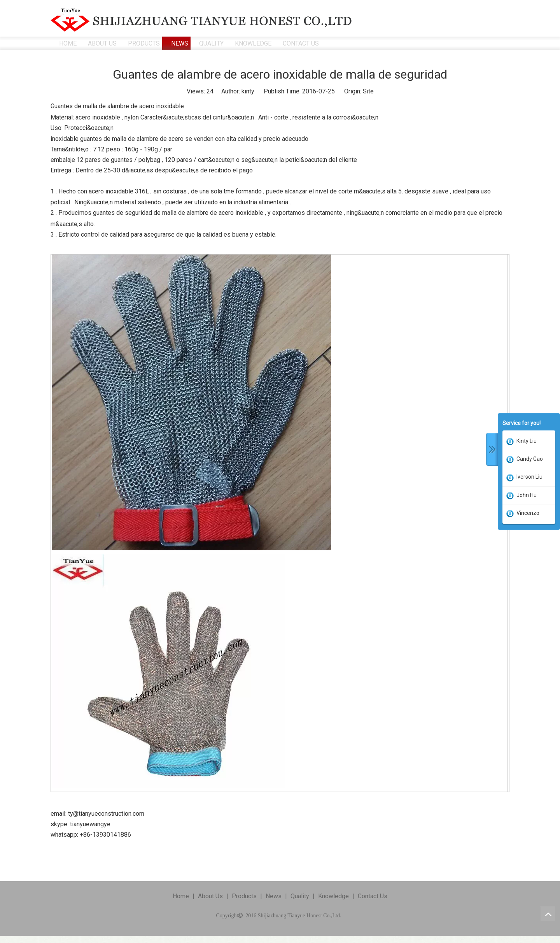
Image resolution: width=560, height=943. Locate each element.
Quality (300, 896)
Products (244, 896)
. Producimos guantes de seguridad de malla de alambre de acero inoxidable (159, 213)
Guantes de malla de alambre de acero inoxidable (117, 106)
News (274, 896)
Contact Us (373, 896)
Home (181, 896)
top (548, 914)
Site (368, 91)
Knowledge (333, 896)
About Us (210, 896)
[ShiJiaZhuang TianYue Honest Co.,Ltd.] (201, 20)
